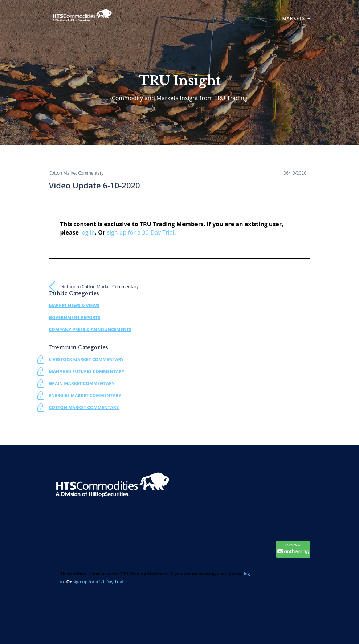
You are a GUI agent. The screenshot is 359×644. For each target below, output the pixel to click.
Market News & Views (74, 305)
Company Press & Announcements (90, 329)
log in (87, 232)
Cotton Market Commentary (84, 407)
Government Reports (75, 317)
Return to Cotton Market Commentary (100, 287)
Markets (296, 18)
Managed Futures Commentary (87, 372)
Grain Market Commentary (82, 384)
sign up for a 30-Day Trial (140, 232)
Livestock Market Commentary (86, 360)
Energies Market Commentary (85, 396)
